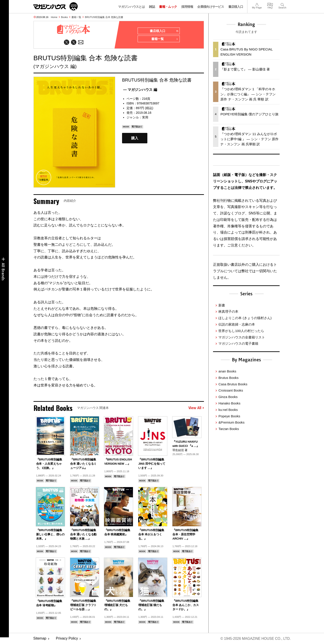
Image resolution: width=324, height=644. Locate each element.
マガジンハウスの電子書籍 (238, 343)
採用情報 (187, 7)
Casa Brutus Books (233, 384)
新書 (222, 305)
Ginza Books (228, 397)
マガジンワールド (55, 6)
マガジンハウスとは (131, 7)
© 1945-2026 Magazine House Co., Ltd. (256, 639)
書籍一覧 (76, 17)
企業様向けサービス (211, 7)
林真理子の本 (228, 311)
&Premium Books (231, 422)
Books (64, 17)
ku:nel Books (228, 410)
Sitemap (40, 639)
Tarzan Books (229, 429)
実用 (145, 117)
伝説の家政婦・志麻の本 (237, 324)
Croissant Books (231, 390)
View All (196, 408)
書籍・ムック (168, 7)
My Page (257, 4)
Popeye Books (229, 416)
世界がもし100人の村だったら (241, 331)
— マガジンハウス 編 (140, 90)
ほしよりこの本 (245, 318)
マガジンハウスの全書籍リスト (242, 337)
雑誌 (152, 7)
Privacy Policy (67, 639)
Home (54, 17)
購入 (135, 138)
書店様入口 (236, 7)
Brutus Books (228, 378)
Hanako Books (229, 403)
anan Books (227, 371)
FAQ (270, 4)
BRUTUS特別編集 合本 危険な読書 (104, 17)
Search (282, 4)
